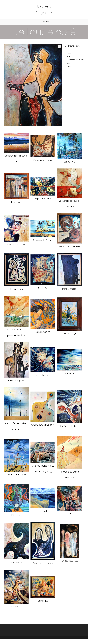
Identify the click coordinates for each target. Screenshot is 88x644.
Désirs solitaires (16, 607)
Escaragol (43, 288)
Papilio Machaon (43, 199)
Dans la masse (69, 289)
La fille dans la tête (16, 245)
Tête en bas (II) (69, 334)
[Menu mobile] (46, 22)
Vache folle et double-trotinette (69, 204)
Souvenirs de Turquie (43, 240)
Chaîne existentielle (69, 426)
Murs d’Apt (16, 202)
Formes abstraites (69, 561)
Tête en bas (16, 515)
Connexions (69, 162)
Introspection (16, 289)
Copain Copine (43, 332)
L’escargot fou (16, 562)
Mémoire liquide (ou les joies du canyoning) (43, 469)
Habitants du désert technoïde (69, 475)
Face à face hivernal (43, 160)
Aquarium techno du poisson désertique (16, 333)
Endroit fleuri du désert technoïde (16, 426)
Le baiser (69, 514)
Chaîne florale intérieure (43, 425)
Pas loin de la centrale (69, 246)
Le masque (43, 601)
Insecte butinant (43, 375)
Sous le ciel (69, 373)
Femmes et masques (16, 475)
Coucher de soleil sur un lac (16, 159)
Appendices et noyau (43, 563)
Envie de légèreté (16, 381)
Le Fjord (43, 511)
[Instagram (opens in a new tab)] (82, 10)
